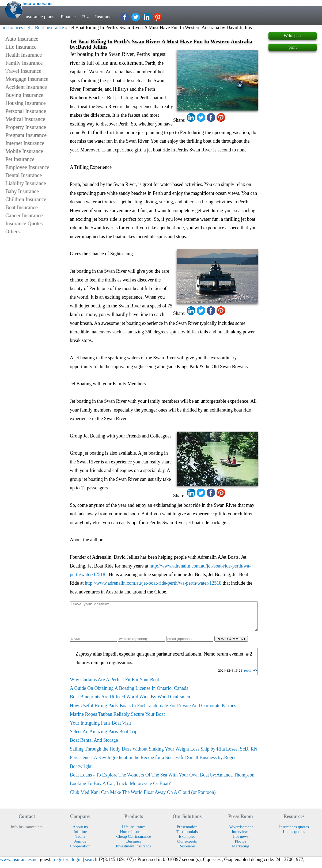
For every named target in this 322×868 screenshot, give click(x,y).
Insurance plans (39, 17)
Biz (86, 17)
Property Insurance (26, 127)
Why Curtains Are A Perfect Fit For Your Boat (115, 685)
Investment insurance (134, 852)
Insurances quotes (294, 832)
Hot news (240, 842)
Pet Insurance (20, 159)
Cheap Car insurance (134, 842)
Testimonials (187, 837)
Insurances (106, 17)
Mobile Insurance (24, 151)
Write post (293, 36)
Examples (187, 842)
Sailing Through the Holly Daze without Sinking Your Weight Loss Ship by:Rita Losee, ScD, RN (164, 755)
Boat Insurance (49, 28)
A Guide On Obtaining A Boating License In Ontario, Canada (129, 694)
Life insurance (134, 832)
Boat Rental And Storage (94, 746)
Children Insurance (26, 199)
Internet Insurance (25, 143)
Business (133, 847)
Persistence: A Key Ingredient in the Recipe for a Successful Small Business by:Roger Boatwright (153, 767)
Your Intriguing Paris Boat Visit (101, 729)
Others (12, 231)
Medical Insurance (25, 119)
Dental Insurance (24, 175)
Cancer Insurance (24, 215)
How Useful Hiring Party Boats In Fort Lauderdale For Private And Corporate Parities (153, 711)
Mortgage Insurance (27, 79)
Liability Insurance (26, 183)
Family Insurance (24, 63)
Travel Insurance (23, 71)
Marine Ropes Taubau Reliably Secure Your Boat (117, 720)
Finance (68, 17)
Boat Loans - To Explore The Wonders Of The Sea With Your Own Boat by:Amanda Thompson (162, 781)
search (91, 865)
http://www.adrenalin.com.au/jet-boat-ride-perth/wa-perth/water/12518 (153, 583)
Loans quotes (294, 837)
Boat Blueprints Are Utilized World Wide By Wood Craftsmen (130, 702)
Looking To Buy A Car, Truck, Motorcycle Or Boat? (120, 789)
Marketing (240, 852)
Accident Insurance (26, 87)
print (293, 47)
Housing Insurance (26, 103)
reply (248, 676)
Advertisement (241, 832)
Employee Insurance (27, 167)
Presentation (187, 832)
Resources (187, 852)
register (61, 865)
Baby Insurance (22, 191)
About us (80, 832)
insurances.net (16, 28)
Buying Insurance (24, 95)
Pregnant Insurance (26, 135)
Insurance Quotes (24, 223)
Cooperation (80, 852)
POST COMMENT (231, 644)
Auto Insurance (22, 39)
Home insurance (134, 837)
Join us (80, 847)
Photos (240, 847)
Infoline (80, 837)
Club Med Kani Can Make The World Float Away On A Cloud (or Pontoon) (143, 798)
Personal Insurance (26, 111)
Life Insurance (21, 47)
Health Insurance (24, 55)
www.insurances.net (19, 865)
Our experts (187, 847)
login (77, 865)
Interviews (241, 837)
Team (80, 842)
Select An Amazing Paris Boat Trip (104, 737)
